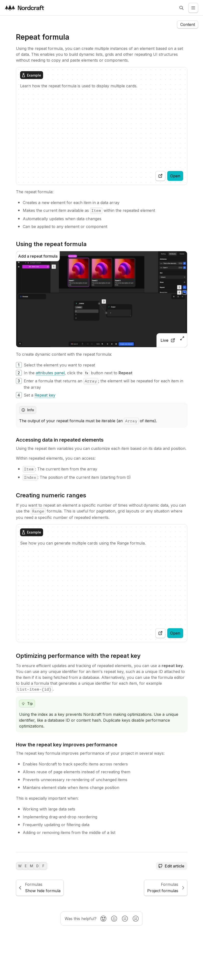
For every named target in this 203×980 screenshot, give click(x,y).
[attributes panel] (50, 373)
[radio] (103, 919)
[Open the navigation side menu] (188, 24)
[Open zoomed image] (182, 338)
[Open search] (181, 8)
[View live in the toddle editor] (167, 340)
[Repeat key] (45, 395)
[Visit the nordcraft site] (24, 8)
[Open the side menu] (193, 8)
